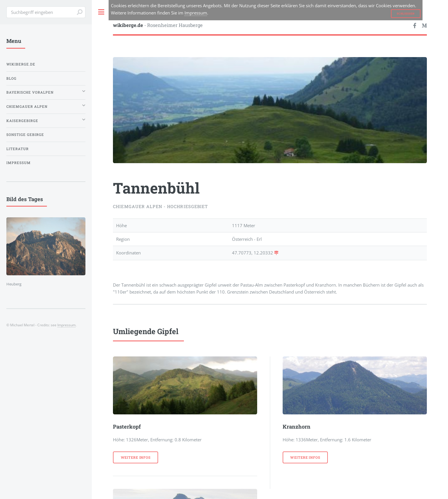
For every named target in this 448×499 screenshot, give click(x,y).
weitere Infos (136, 457)
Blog (11, 78)
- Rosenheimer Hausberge (158, 25)
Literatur (18, 149)
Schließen (406, 13)
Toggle (101, 12)
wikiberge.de (21, 64)
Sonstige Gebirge (25, 135)
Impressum (196, 13)
